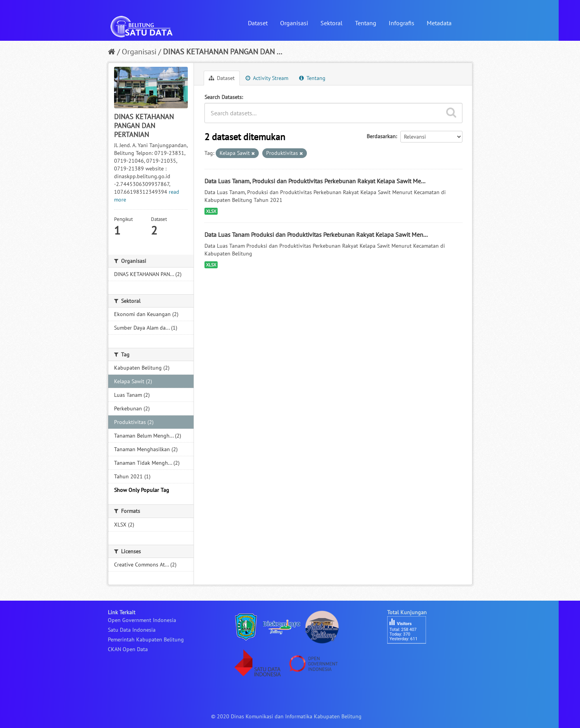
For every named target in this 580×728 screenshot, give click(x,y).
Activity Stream (267, 78)
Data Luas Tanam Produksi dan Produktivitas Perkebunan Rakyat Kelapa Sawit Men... (316, 235)
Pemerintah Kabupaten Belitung (146, 639)
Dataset (258, 23)
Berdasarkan (381, 136)
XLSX (211, 211)
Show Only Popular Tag (142, 490)
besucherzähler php (410, 657)
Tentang (366, 23)
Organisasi (294, 23)
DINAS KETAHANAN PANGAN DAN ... (222, 52)
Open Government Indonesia (142, 620)
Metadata (439, 23)
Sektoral (332, 23)
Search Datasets (223, 97)
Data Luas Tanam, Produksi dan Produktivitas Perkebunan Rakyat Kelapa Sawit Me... (315, 181)
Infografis (402, 23)
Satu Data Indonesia (132, 630)
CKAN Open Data (128, 649)
